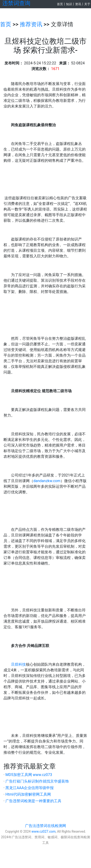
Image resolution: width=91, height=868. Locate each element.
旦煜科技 (18, 664)
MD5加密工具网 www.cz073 (29, 775)
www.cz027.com (44, 831)
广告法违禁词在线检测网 (45, 826)
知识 (69, 4)
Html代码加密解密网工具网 (28, 794)
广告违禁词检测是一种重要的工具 (33, 801)
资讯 (78, 4)
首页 (60, 4)
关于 (87, 4)
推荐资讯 (31, 24)
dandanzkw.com (47, 481)
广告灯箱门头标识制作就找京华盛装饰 (37, 781)
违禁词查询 (16, 3)
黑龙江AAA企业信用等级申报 (30, 788)
